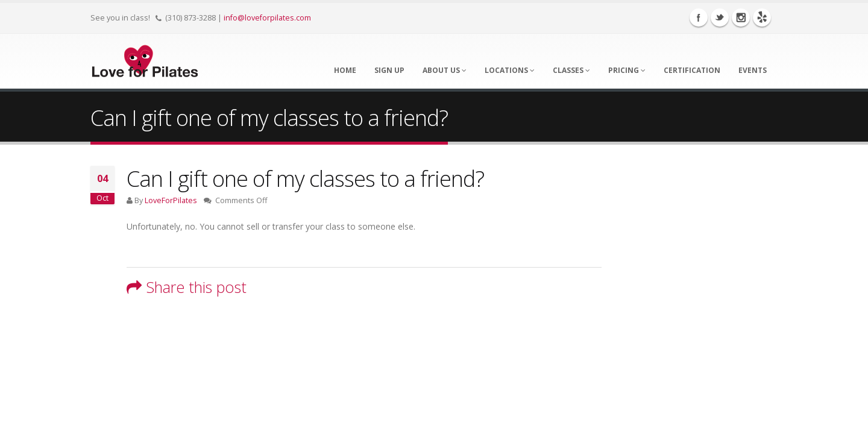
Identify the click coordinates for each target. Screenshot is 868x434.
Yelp (762, 17)
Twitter (720, 17)
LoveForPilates (171, 200)
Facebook (699, 17)
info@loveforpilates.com (267, 18)
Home (345, 70)
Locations (510, 70)
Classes (571, 70)
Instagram (741, 17)
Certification (692, 70)
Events (753, 70)
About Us (445, 70)
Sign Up (389, 70)
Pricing (627, 70)
